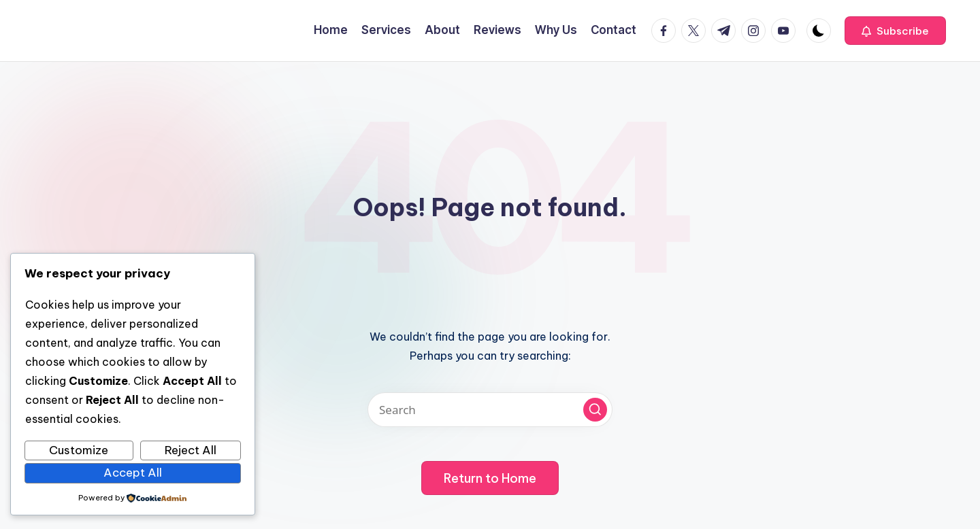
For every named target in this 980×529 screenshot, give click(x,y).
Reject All (191, 450)
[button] (895, 31)
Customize (79, 450)
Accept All (133, 473)
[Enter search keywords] (490, 410)
